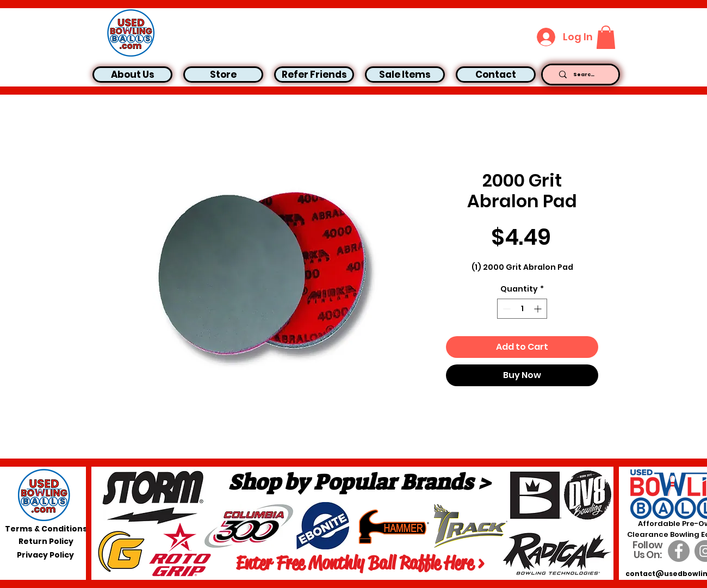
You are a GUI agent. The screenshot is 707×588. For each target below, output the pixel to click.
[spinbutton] (522, 309)
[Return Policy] (46, 542)
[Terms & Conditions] (46, 529)
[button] (606, 37)
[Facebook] (679, 551)
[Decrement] (506, 309)
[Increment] (539, 309)
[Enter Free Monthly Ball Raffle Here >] (360, 563)
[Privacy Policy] (45, 555)
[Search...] (584, 75)
